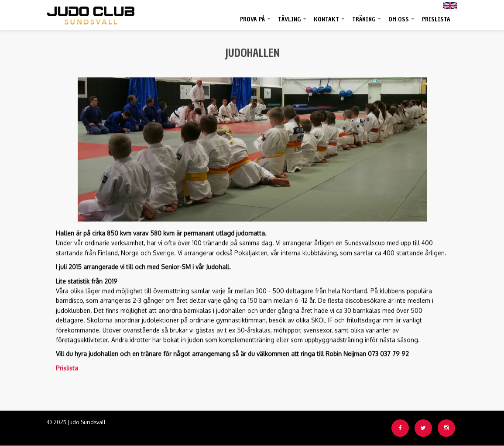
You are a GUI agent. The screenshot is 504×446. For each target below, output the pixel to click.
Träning (367, 23)
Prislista (436, 19)
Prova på (256, 23)
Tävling (293, 23)
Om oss (402, 23)
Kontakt (330, 23)
